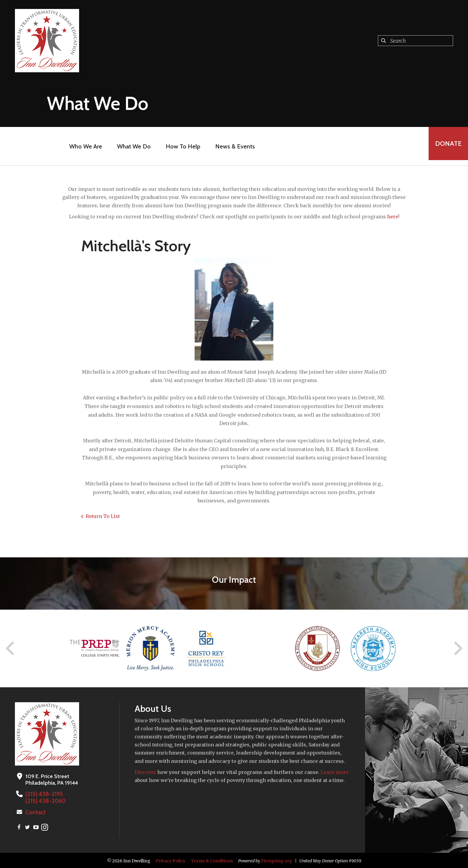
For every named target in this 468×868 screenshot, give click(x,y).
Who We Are (83, 146)
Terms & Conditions (212, 860)
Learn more (335, 772)
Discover (145, 772)
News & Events (233, 146)
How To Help (181, 146)
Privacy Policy (171, 860)
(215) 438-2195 (43, 794)
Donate (446, 146)
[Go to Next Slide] (458, 648)
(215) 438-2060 (44, 800)
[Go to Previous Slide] (10, 648)
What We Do (131, 146)
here (393, 217)
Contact (35, 812)
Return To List (103, 516)
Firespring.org (277, 860)
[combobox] (415, 41)
